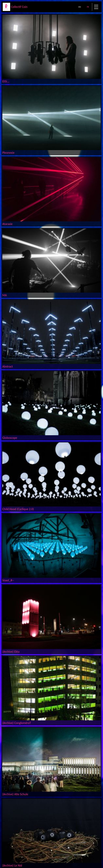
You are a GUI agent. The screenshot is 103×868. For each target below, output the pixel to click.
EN (80, 7)
